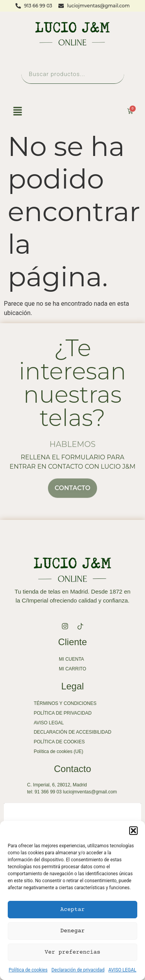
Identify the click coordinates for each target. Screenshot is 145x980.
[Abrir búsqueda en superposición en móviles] (73, 74)
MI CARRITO (72, 669)
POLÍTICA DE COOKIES (59, 742)
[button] (133, 831)
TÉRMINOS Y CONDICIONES (65, 703)
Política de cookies (28, 970)
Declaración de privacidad (78, 970)
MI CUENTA (71, 659)
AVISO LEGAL (122, 970)
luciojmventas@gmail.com (90, 792)
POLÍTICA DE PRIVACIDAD (63, 713)
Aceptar (72, 910)
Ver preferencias (73, 952)
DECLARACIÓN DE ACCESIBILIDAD (72, 732)
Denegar (72, 931)
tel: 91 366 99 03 (44, 792)
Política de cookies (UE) (58, 751)
